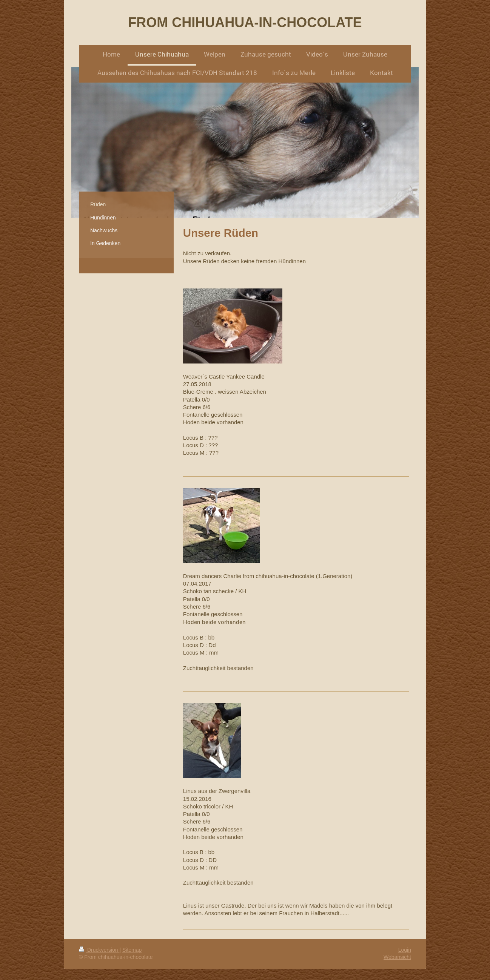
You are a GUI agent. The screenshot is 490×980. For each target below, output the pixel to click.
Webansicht (397, 957)
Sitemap (132, 950)
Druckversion (99, 950)
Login (405, 950)
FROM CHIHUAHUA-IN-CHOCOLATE (245, 22)
